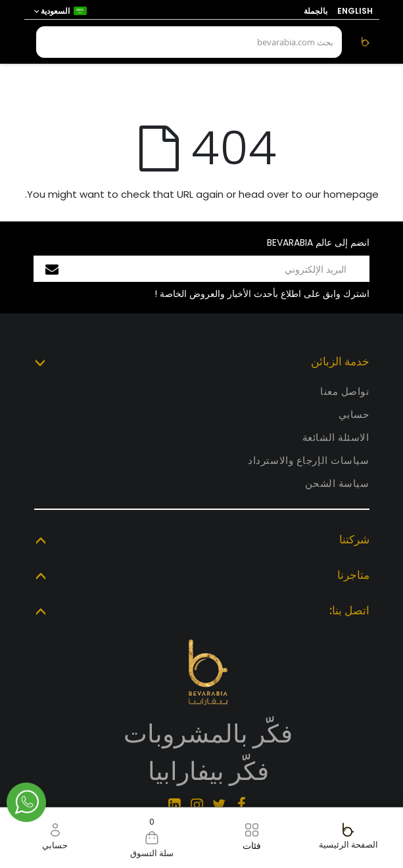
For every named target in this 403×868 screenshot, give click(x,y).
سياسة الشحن (337, 483)
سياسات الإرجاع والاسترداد (308, 460)
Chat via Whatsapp (26, 802)
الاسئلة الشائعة (336, 437)
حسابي (354, 414)
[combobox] (189, 42)
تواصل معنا (345, 391)
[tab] (202, 363)
